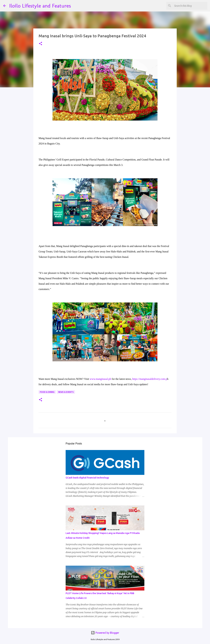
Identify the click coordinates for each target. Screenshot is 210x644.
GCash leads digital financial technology (87, 478)
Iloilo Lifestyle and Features (40, 6)
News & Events (66, 392)
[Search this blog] (190, 6)
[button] (41, 44)
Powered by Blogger (105, 633)
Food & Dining (47, 392)
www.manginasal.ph (100, 379)
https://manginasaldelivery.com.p (150, 379)
